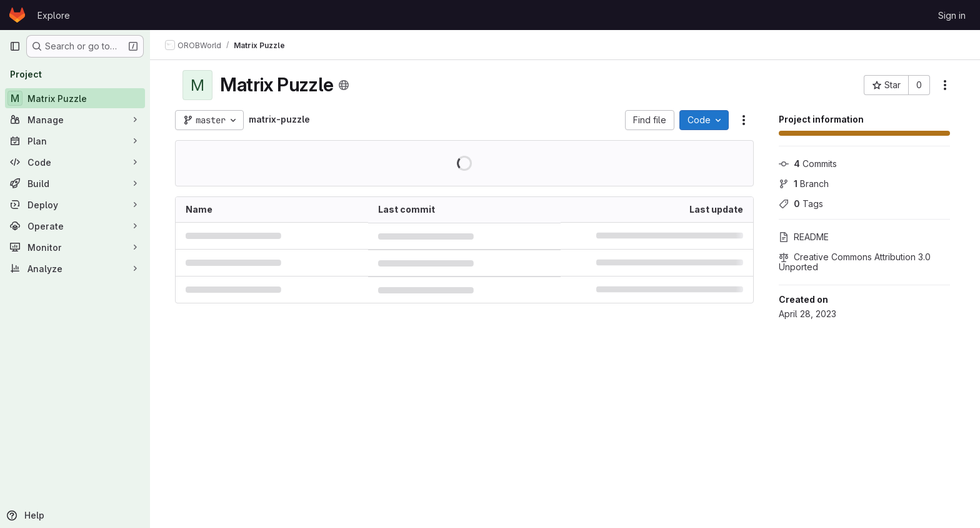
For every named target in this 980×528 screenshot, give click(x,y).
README (804, 237)
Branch (804, 184)
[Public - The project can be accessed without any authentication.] (344, 85)
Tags (801, 204)
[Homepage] (17, 15)
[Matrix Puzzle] (75, 98)
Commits (808, 164)
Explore (54, 15)
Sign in (952, 15)
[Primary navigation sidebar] (15, 46)
